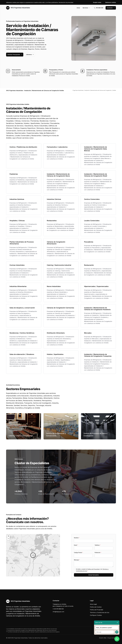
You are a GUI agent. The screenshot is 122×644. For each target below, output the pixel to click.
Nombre (77, 538)
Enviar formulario (94, 575)
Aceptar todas (97, 2)
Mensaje (77, 560)
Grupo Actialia (112, 638)
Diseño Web (103, 638)
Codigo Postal (78, 552)
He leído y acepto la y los (92, 570)
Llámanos (30, 54)
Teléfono (98, 545)
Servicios (86, 8)
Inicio (78, 8)
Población (98, 552)
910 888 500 (99, 8)
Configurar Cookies (96, 615)
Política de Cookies (96, 607)
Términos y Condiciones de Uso (100, 612)
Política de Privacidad (93, 569)
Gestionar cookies (111, 2)
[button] (33, 555)
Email (76, 545)
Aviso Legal (93, 604)
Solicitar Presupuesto (15, 54)
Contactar (111, 8)
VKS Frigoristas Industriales (18, 8)
